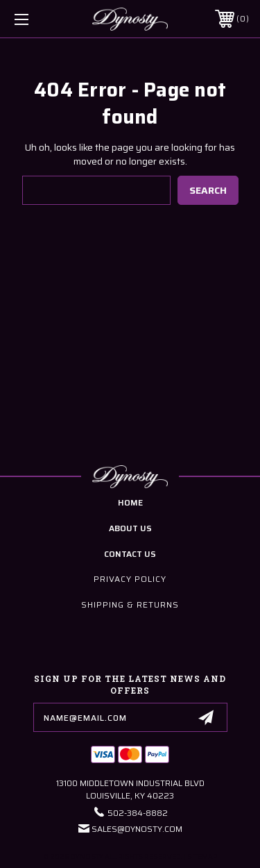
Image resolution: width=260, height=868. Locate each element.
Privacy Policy (130, 579)
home (130, 502)
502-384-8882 (138, 813)
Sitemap (202, 857)
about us (130, 528)
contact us (130, 554)
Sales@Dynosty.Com (137, 829)
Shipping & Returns (130, 604)
